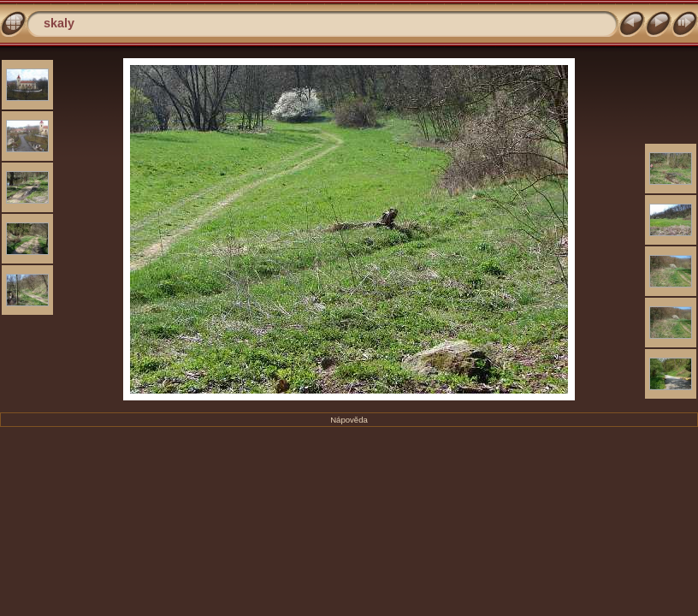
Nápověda (349, 420)
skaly (59, 23)
